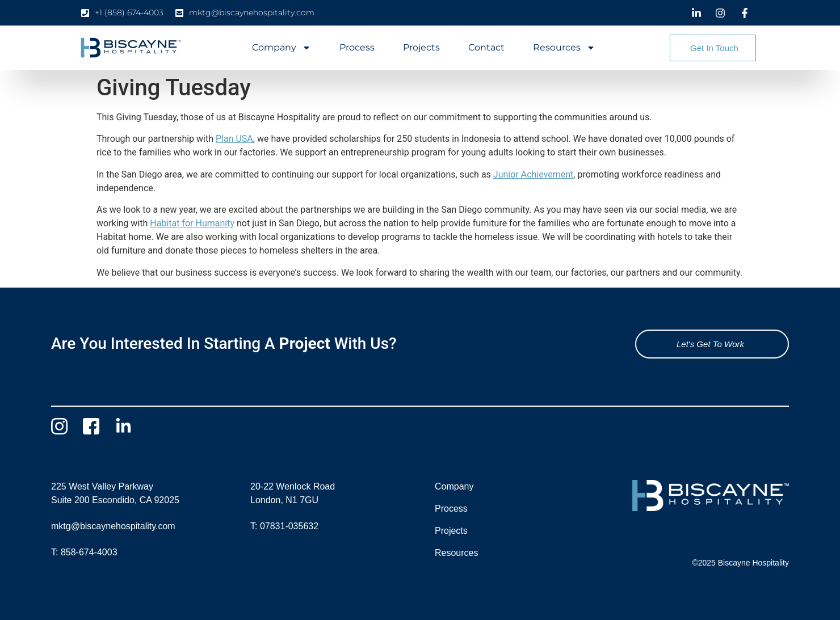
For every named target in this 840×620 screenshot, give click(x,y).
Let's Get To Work (710, 344)
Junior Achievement (534, 174)
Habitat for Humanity (192, 223)
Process (357, 47)
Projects (421, 47)
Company (282, 48)
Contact (486, 47)
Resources (564, 48)
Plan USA (234, 139)
